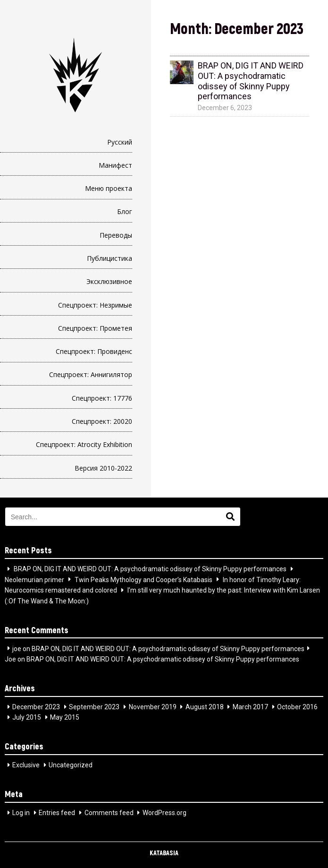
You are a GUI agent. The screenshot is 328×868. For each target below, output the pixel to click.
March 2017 (250, 707)
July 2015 (27, 717)
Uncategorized (71, 765)
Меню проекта (109, 188)
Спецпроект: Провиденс (94, 351)
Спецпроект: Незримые (95, 305)
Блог (125, 211)
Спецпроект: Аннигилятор (91, 374)
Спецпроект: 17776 (102, 398)
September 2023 (94, 707)
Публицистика (109, 258)
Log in (21, 813)
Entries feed (57, 813)
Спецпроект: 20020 (102, 421)
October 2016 (297, 707)
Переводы (116, 235)
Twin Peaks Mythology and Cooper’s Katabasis (143, 579)
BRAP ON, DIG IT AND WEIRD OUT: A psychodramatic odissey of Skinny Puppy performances (150, 569)
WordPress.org (164, 813)
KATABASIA (164, 853)
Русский (120, 142)
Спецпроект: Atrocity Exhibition (84, 444)
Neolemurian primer (34, 579)
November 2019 (153, 707)
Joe (10, 659)
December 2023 (36, 707)
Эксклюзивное (109, 281)
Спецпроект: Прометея (95, 328)
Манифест (115, 165)
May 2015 (65, 717)
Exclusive (26, 765)
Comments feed (109, 813)
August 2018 (205, 707)
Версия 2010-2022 (103, 468)
